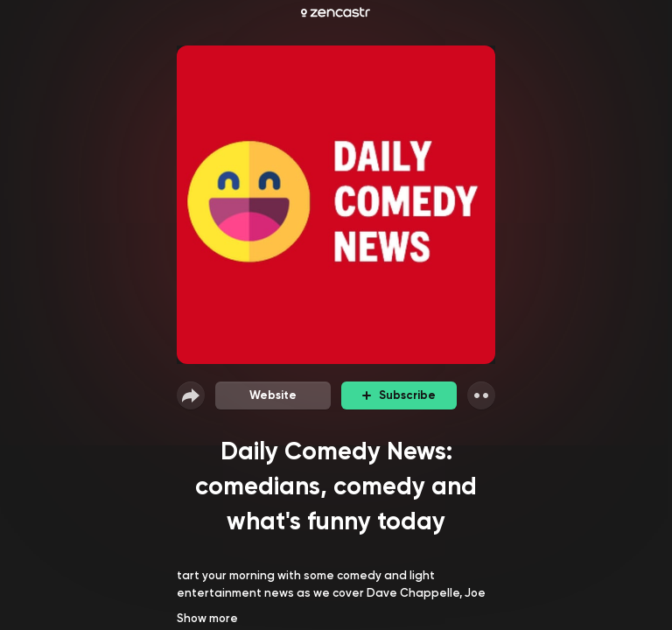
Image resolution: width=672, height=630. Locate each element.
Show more (207, 618)
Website (273, 395)
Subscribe (399, 395)
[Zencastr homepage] (336, 12)
